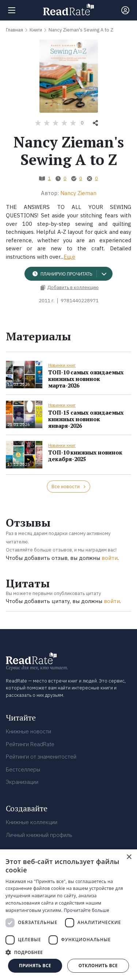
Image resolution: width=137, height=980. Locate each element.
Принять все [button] (35, 966)
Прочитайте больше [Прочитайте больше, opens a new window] (87, 910)
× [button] (129, 857)
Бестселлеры (23, 769)
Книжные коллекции (32, 822)
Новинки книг (62, 365)
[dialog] (68, 915)
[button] (68, 952)
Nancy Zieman (78, 193)
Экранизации (22, 782)
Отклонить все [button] (98, 966)
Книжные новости (28, 731)
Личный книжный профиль (39, 835)
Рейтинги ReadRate (30, 744)
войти (110, 558)
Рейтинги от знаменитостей (41, 757)
